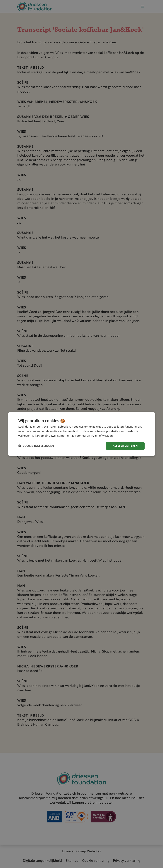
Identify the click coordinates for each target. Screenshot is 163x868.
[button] (36, 446)
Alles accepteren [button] (125, 446)
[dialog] (81, 434)
